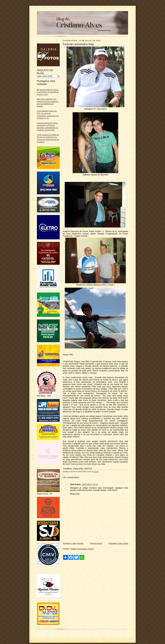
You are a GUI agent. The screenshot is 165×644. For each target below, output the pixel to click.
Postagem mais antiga (118, 543)
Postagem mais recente (73, 543)
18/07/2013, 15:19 (90, 484)
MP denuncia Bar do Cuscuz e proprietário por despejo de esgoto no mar (48, 92)
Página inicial (96, 543)
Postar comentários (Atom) (82, 549)
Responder (75, 494)
